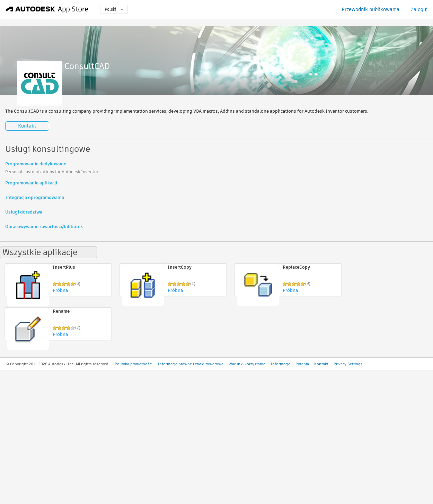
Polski (114, 9)
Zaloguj (419, 9)
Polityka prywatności (134, 364)
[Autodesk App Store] (47, 9)
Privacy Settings (348, 364)
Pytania (302, 364)
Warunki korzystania (247, 364)
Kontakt (27, 126)
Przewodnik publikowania (370, 9)
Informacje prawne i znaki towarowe (191, 364)
